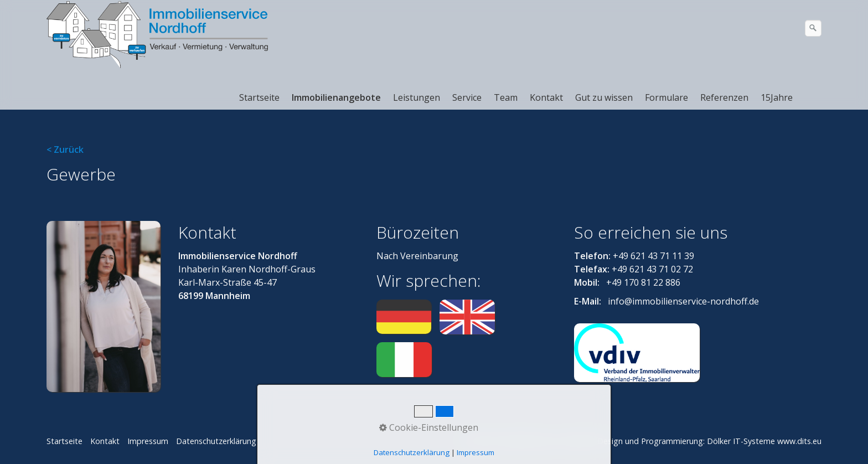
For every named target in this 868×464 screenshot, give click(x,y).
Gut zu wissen (604, 97)
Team (506, 97)
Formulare (666, 97)
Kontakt (546, 97)
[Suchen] (813, 28)
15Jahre (777, 97)
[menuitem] (260, 97)
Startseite (259, 97)
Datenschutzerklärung (216, 441)
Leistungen (417, 97)
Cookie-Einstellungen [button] (429, 427)
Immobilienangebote (336, 97)
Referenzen (724, 97)
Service (467, 97)
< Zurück (65, 149)
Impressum (148, 441)
